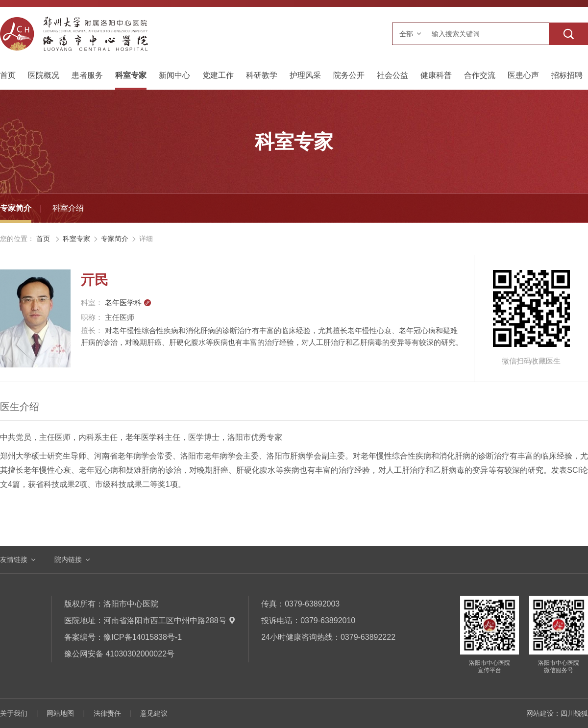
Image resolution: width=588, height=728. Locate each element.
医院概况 (44, 75)
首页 (8, 75)
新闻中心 (174, 75)
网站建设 (540, 713)
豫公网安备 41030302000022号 (119, 654)
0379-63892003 (312, 604)
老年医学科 (128, 303)
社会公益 (392, 75)
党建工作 (218, 75)
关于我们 (14, 713)
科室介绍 (68, 208)
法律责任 (107, 713)
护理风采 (305, 75)
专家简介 (16, 208)
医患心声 (523, 75)
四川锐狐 (574, 713)
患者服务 (87, 75)
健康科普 (436, 75)
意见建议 (154, 713)
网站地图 (60, 713)
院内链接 (68, 559)
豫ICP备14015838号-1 (143, 637)
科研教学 (262, 75)
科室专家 (131, 75)
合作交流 (480, 75)
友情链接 (14, 559)
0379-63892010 (328, 620)
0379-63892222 (368, 637)
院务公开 (349, 75)
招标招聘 (567, 75)
